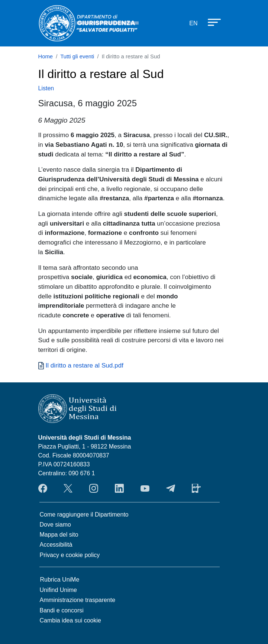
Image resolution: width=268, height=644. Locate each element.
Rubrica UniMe (60, 580)
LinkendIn (119, 488)
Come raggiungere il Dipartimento (84, 514)
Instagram (94, 488)
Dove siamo (55, 525)
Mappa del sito (59, 535)
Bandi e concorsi (62, 610)
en (193, 23)
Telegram (171, 488)
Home (46, 56)
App (196, 488)
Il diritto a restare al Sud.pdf (85, 365)
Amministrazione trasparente (78, 600)
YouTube (145, 488)
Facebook (43, 488)
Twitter (68, 488)
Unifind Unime (58, 590)
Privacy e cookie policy (70, 555)
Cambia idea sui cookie (70, 620)
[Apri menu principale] (211, 22)
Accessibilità (56, 545)
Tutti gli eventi (77, 56)
